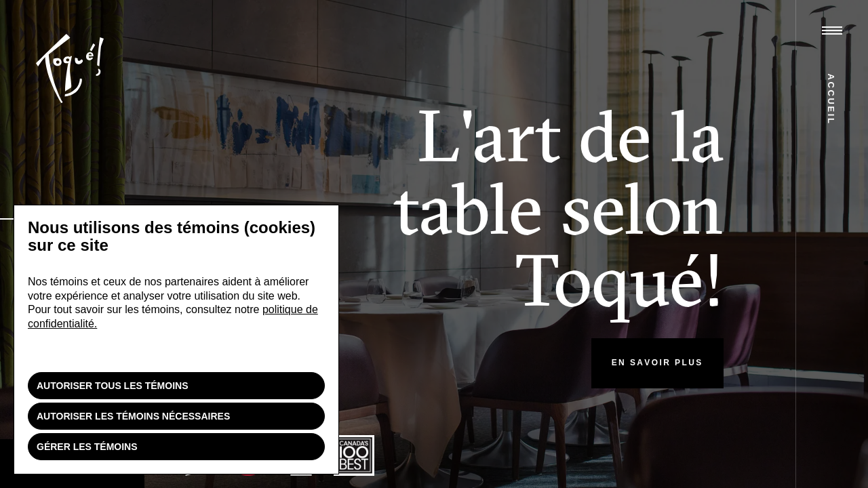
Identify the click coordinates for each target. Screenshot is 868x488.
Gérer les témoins (87, 447)
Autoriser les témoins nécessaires (133, 416)
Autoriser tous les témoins (113, 386)
